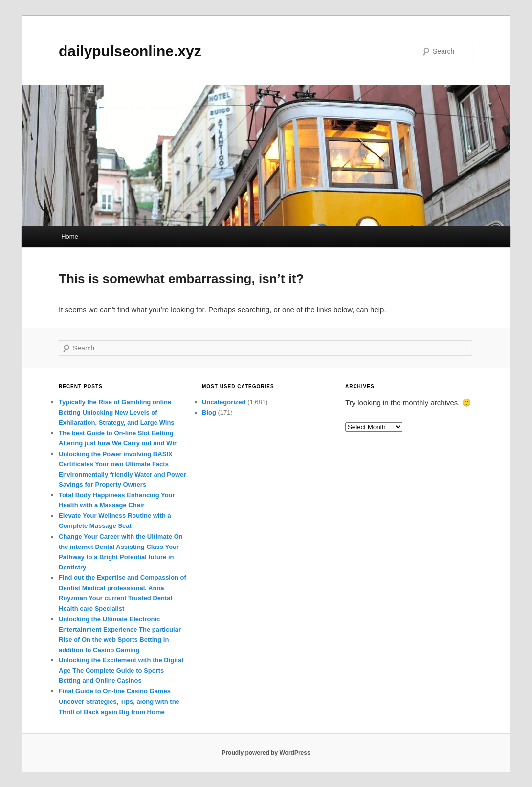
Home (70, 236)
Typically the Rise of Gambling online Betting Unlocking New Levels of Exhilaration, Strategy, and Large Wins (117, 412)
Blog (209, 412)
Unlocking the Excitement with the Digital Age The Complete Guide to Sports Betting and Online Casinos (121, 670)
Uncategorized (224, 402)
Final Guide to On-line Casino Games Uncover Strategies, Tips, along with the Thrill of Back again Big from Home (119, 701)
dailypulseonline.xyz (130, 51)
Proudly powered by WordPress (266, 753)
